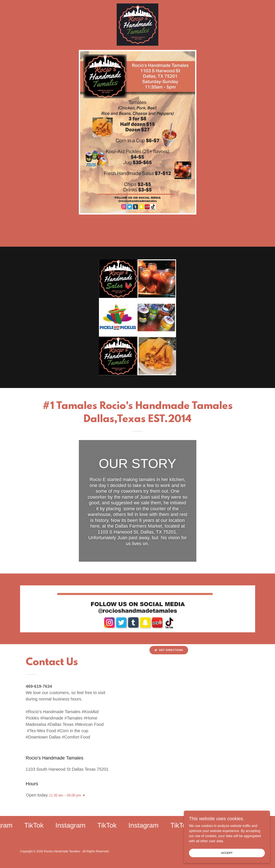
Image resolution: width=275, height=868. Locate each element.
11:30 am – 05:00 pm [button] (65, 795)
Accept (228, 853)
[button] (83, 795)
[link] (137, 5)
